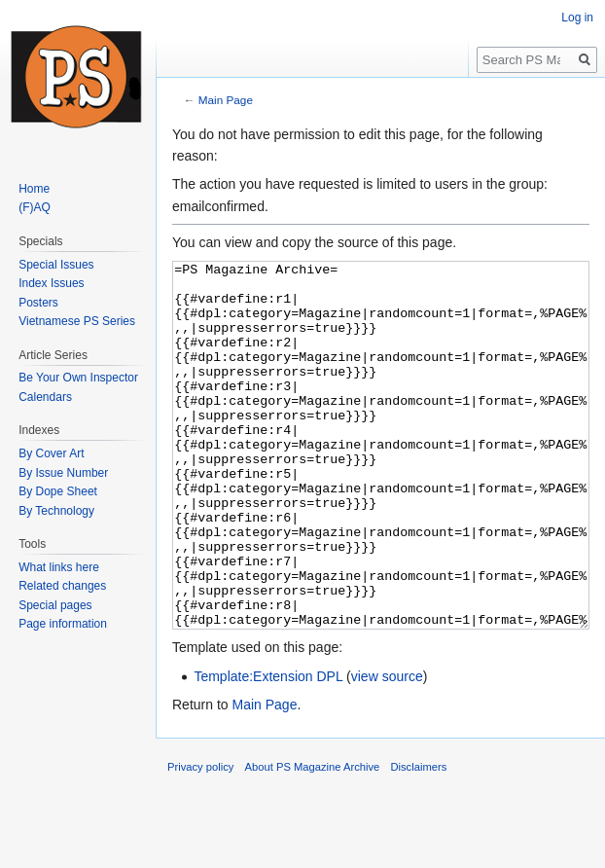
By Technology (56, 511)
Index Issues (51, 283)
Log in (577, 18)
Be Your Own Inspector (78, 378)
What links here (59, 567)
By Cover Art (51, 453)
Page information (63, 624)
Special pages (55, 605)
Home (34, 189)
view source (387, 749)
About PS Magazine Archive (313, 840)
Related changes (62, 586)
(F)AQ (35, 207)
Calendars (45, 397)
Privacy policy (200, 840)
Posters (38, 303)
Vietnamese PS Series (77, 321)
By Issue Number (63, 473)
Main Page (226, 100)
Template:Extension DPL (268, 749)
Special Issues (56, 265)
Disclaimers (418, 840)
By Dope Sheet (58, 491)
